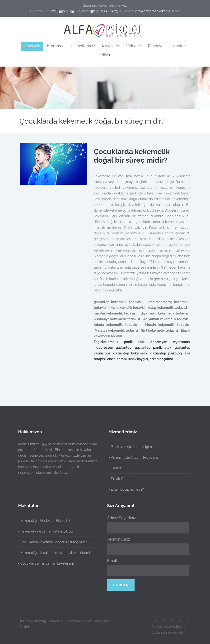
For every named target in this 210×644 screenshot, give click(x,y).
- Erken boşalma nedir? (126, 489)
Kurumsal (56, 46)
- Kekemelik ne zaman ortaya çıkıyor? (44, 531)
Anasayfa (32, 46)
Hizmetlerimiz (83, 46)
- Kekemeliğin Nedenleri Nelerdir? (42, 521)
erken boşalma (161, 359)
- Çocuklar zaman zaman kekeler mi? (44, 563)
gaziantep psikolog (166, 353)
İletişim (105, 55)
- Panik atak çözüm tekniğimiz (131, 447)
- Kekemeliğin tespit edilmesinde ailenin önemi (51, 553)
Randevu (156, 46)
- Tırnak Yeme (119, 479)
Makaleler (111, 46)
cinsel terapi (117, 359)
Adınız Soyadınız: (119, 518)
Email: (110, 561)
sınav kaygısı (138, 359)
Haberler (178, 46)
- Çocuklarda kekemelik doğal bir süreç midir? (51, 542)
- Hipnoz (115, 468)
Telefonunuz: (116, 539)
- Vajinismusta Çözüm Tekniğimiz (134, 457)
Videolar (134, 46)
